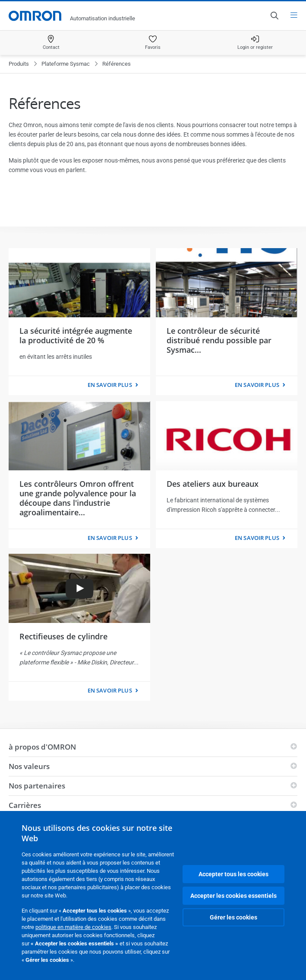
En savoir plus (110, 385)
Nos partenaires (37, 786)
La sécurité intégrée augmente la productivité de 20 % (76, 335)
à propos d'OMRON (42, 747)
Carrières (25, 805)
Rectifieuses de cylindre (63, 636)
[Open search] (274, 16)
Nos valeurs (29, 766)
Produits (19, 64)
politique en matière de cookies (73, 927)
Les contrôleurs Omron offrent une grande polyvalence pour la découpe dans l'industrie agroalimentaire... (78, 498)
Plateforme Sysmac (66, 64)
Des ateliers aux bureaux (213, 484)
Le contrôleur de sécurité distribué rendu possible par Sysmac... (219, 340)
